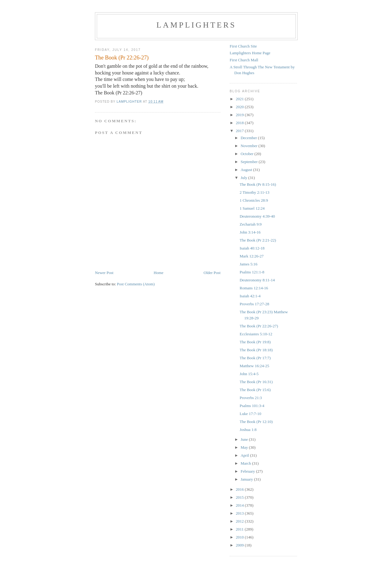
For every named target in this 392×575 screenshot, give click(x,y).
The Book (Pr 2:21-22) (258, 240)
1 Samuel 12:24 (252, 208)
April (245, 455)
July (245, 178)
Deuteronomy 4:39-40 (257, 216)
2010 (240, 537)
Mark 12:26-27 (251, 256)
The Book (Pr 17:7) (255, 358)
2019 (240, 115)
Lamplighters (196, 25)
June (245, 439)
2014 (240, 505)
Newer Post (104, 273)
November (250, 146)
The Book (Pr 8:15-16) (258, 184)
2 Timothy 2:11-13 (254, 192)
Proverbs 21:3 (251, 398)
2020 (240, 107)
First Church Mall (244, 60)
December (249, 138)
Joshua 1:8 (248, 430)
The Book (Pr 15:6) (255, 390)
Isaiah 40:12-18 (252, 248)
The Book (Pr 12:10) (256, 422)
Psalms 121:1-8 (252, 272)
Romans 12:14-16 (254, 288)
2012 (240, 521)
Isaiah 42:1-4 (250, 296)
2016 (240, 489)
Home (159, 273)
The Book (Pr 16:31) (256, 382)
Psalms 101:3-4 (252, 406)
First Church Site (243, 46)
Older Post (212, 273)
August (247, 170)
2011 (240, 529)
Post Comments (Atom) (136, 284)
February (248, 471)
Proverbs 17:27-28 (254, 304)
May (245, 447)
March (246, 463)
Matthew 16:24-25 (254, 366)
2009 (240, 545)
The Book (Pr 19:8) (255, 342)
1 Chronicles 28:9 (254, 200)
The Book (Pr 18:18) (256, 350)
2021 (240, 99)
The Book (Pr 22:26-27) (259, 326)
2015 (240, 497)
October (248, 154)
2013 (240, 513)
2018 (240, 123)
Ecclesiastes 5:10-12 (256, 334)
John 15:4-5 (249, 374)
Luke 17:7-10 (250, 414)
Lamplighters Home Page (250, 53)
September (250, 162)
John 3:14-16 (250, 232)
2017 (240, 131)
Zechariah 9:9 (251, 224)
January (247, 479)
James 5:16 (248, 264)
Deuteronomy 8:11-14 (257, 280)
